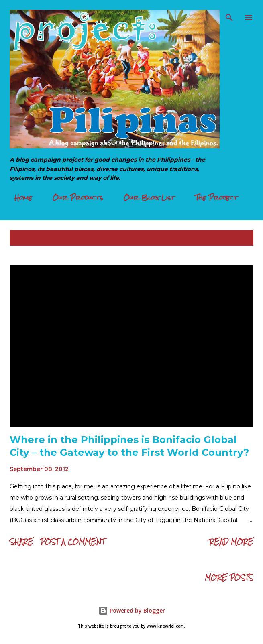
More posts (229, 578)
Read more (231, 542)
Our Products (73, 198)
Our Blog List (144, 198)
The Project (212, 198)
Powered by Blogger (132, 610)
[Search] (229, 14)
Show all (231, 238)
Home (18, 198)
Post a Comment (73, 542)
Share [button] (21, 542)
